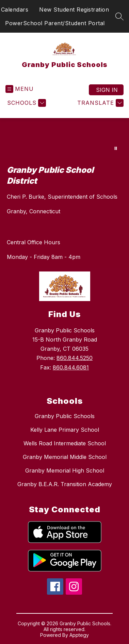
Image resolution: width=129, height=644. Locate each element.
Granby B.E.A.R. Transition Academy (65, 484)
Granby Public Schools (65, 416)
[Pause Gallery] (116, 148)
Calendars (15, 10)
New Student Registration (74, 10)
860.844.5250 (75, 358)
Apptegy (79, 635)
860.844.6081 (71, 367)
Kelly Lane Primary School (65, 430)
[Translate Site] (100, 103)
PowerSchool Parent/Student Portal (55, 23)
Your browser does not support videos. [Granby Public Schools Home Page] (64, 138)
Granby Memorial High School (65, 470)
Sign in (107, 90)
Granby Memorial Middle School (65, 457)
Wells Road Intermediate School (65, 443)
